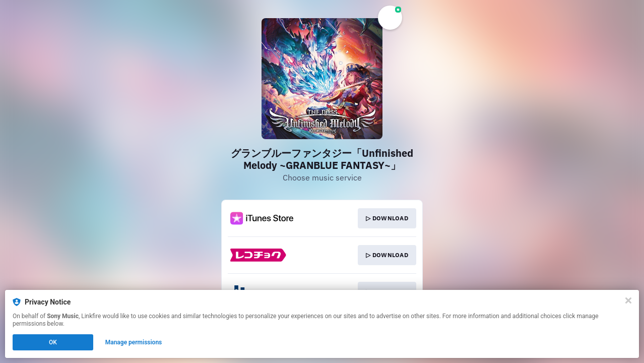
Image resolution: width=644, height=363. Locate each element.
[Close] (628, 300)
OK (53, 342)
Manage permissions (134, 342)
